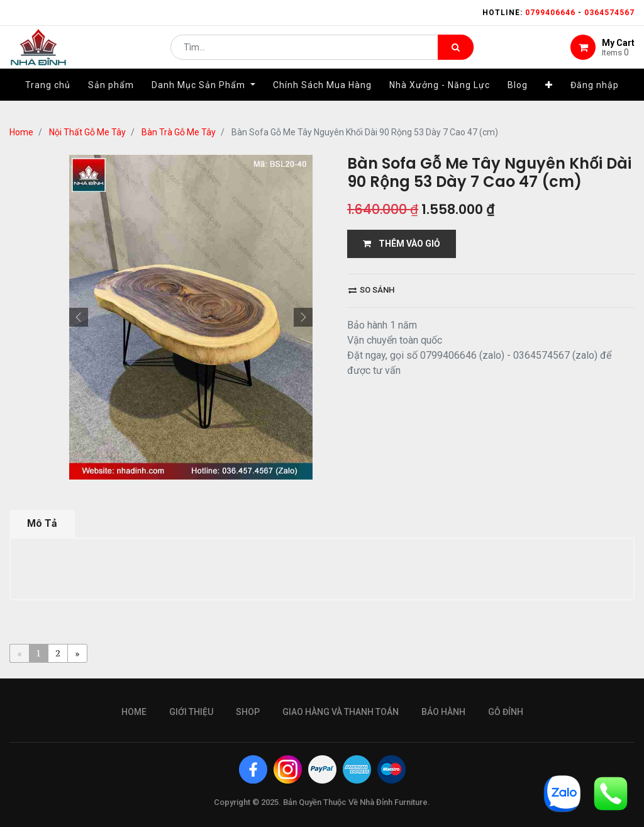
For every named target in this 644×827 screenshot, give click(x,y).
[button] (549, 99)
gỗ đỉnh (506, 712)
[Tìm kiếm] (456, 54)
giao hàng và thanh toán (341, 712)
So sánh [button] (371, 290)
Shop (248, 712)
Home (21, 132)
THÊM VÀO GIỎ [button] (402, 244)
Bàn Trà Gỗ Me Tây (179, 132)
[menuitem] (48, 99)
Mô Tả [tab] (42, 523)
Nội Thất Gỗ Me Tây (87, 132)
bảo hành (443, 712)
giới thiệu (191, 712)
